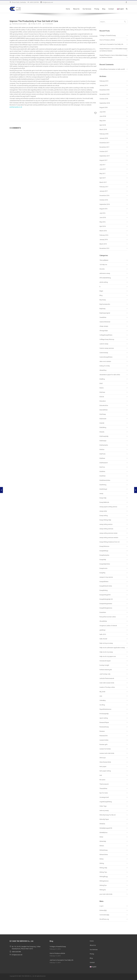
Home (68, 9)
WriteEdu (102, 824)
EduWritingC (103, 489)
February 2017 (104, 187)
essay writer (103, 511)
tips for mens (104, 793)
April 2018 (103, 125)
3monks (102, 269)
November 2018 (104, 94)
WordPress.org (104, 919)
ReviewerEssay (104, 727)
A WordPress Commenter (107, 69)
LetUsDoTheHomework (107, 678)
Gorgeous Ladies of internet (108, 626)
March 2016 (103, 231)
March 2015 (103, 244)
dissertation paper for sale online (110, 375)
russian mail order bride (107, 753)
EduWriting (103, 485)
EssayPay (102, 573)
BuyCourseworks (105, 304)
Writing (102, 863)
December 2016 (104, 195)
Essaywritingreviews (106, 604)
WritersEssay (104, 850)
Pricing (97, 9)
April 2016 (103, 226)
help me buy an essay (106, 643)
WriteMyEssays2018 (106, 828)
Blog (104, 9)
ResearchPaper (104, 722)
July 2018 (102, 112)
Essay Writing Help (105, 520)
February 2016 (104, 235)
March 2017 (103, 182)
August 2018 (103, 107)
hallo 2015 (103, 634)
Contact (111, 9)
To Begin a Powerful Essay (108, 35)
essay (101, 493)
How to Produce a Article (107, 40)
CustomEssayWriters (106, 357)
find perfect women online (108, 617)
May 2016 (102, 222)
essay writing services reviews (109, 538)
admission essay (105, 273)
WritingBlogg (104, 877)
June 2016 (103, 218)
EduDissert (103, 419)
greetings (102, 630)
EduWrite (102, 471)
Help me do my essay (106, 652)
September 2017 (105, 156)
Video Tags (103, 806)
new (101, 696)
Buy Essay (103, 300)
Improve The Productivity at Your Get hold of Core (34, 21)
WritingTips (103, 885)
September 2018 (105, 103)
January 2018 (104, 138)
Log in (101, 906)
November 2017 (104, 147)
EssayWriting (104, 590)
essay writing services (106, 529)
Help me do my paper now (108, 656)
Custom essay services (107, 348)
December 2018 (104, 90)
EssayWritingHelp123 (106, 599)
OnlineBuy (103, 700)
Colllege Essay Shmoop (107, 339)
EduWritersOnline (105, 480)
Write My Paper (104, 819)
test (101, 775)
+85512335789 (34, 2)
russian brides (104, 740)
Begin (101, 291)
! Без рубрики (104, 260)
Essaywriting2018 (105, 595)
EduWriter (103, 476)
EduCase (102, 392)
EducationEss (104, 405)
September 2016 (105, 204)
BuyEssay (102, 309)
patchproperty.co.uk (16, 107)
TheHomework (104, 784)
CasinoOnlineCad (105, 322)
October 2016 (104, 200)
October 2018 (104, 99)
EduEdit (102, 423)
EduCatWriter (104, 410)
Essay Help (103, 498)
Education (103, 401)
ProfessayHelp (104, 714)
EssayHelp (103, 560)
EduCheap (103, 414)
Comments (104, 915)
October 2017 (104, 151)
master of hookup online (107, 687)
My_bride (102, 692)
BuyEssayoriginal (105, 313)
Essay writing (104, 516)
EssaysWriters (104, 582)
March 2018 (103, 129)
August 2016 (103, 209)
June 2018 (103, 116)
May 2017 (102, 173)
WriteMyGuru (103, 833)
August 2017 (103, 160)
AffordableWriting (105, 278)
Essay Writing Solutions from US (110, 542)
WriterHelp (103, 841)
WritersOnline (104, 855)
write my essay (104, 810)
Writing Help (103, 868)
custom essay (104, 344)
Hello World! (103, 639)
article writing (104, 282)
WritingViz (103, 890)
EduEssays (103, 441)
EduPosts (102, 454)
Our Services (87, 9)
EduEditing (103, 427)
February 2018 (104, 134)
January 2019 (104, 85)
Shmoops (103, 758)
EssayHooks (103, 568)
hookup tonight (104, 665)
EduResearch (104, 463)
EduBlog (102, 379)
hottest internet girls (106, 670)
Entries (103, 910)
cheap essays (104, 326)
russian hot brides (105, 749)
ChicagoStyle (104, 331)
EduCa (102, 388)
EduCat (102, 397)
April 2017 (103, 178)
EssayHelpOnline (105, 564)
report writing (104, 718)
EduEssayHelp (104, 436)
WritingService (104, 881)
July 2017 (102, 165)
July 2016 (102, 213)
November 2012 (104, 248)
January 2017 (104, 191)
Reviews (102, 731)
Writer (101, 837)
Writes (102, 859)
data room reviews (105, 361)
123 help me (103, 265)
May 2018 (102, 121)
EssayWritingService (106, 608)
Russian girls (103, 744)
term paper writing (105, 771)
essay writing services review (108, 533)
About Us (76, 9)
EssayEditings (104, 551)
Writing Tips (103, 872)
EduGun (102, 449)
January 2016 (104, 240)
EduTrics (102, 467)
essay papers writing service (108, 507)
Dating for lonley (105, 366)
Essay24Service (104, 546)
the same (102, 780)
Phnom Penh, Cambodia (19, 2)
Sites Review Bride (105, 762)
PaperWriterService (105, 709)
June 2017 (103, 169)
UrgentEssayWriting (106, 802)
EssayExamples (104, 555)
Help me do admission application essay (112, 648)
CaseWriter (103, 317)
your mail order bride (106, 894)
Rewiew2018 (103, 736)
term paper (103, 766)
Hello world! (121, 69)
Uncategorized (104, 797)
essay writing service (106, 524)
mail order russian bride (107, 683)
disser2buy (103, 370)
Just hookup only (105, 674)
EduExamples (104, 445)
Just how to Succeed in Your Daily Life (111, 44)
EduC (101, 383)
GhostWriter (103, 621)
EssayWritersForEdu (106, 586)
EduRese (102, 458)
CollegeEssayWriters (106, 335)
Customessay (104, 353)
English (120, 9)
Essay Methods (104, 502)
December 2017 (104, 143)
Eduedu (102, 432)
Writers (102, 846)
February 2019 (104, 81)
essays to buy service (106, 577)
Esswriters (103, 612)
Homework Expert (105, 661)
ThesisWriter (103, 788)
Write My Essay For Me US (108, 815)
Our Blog (102, 705)
